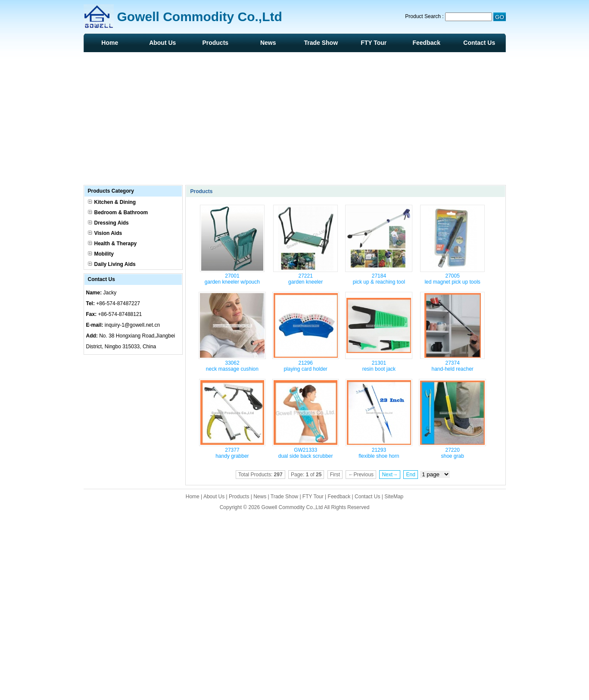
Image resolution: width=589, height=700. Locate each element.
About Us (162, 43)
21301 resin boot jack (379, 366)
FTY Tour (374, 43)
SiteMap (394, 497)
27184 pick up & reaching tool (379, 279)
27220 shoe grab (452, 453)
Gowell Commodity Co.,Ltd (292, 507)
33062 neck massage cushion (232, 366)
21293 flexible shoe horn (379, 453)
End (410, 475)
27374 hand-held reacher (452, 366)
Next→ (390, 475)
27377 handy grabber (232, 453)
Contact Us (479, 43)
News (268, 43)
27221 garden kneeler (305, 279)
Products (215, 43)
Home (110, 43)
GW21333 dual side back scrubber (306, 453)
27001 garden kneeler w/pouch (232, 279)
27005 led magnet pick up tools (452, 279)
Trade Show (321, 43)
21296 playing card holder (305, 366)
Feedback (426, 43)
